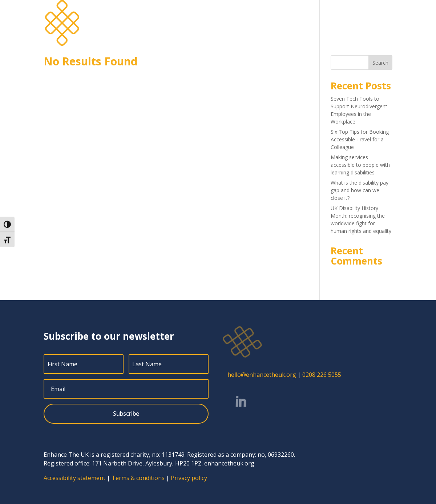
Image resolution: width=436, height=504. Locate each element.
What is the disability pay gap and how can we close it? (360, 190)
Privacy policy (189, 478)
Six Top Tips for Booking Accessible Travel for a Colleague (360, 139)
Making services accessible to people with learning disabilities (360, 165)
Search (380, 63)
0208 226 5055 (322, 375)
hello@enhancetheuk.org (262, 375)
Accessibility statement (74, 478)
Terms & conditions (138, 478)
